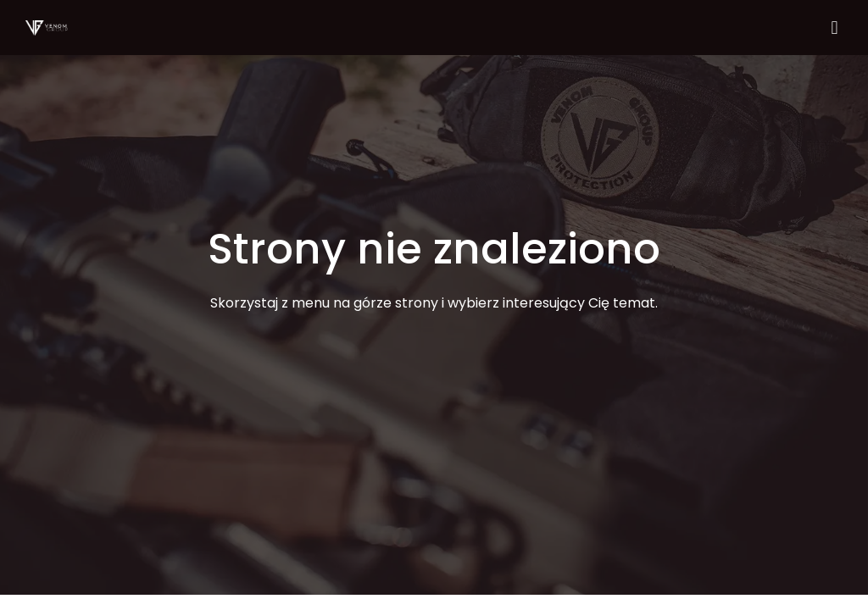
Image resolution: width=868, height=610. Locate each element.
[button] (835, 28)
